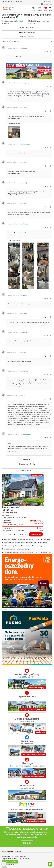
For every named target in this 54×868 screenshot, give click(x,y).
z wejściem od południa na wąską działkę (16, 549)
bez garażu (44, 543)
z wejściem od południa (18, 539)
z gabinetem (27, 546)
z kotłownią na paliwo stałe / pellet (14, 543)
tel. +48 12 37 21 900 (10, 862)
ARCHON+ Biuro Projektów (11, 851)
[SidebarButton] (4, 864)
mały (5, 539)
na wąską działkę (34, 539)
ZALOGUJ (48, 2)
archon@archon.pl (8, 865)
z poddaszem (32, 543)
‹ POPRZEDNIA (27, 460)
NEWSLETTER (46, 4)
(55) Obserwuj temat (27, 32)
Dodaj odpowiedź (27, 37)
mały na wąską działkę (45, 552)
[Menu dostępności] (4, 859)
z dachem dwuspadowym (12, 546)
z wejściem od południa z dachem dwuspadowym (19, 552)
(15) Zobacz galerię (27, 28)
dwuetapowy (38, 546)
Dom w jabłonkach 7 (11, 507)
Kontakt (4, 867)
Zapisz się (27, 843)
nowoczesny (47, 539)
